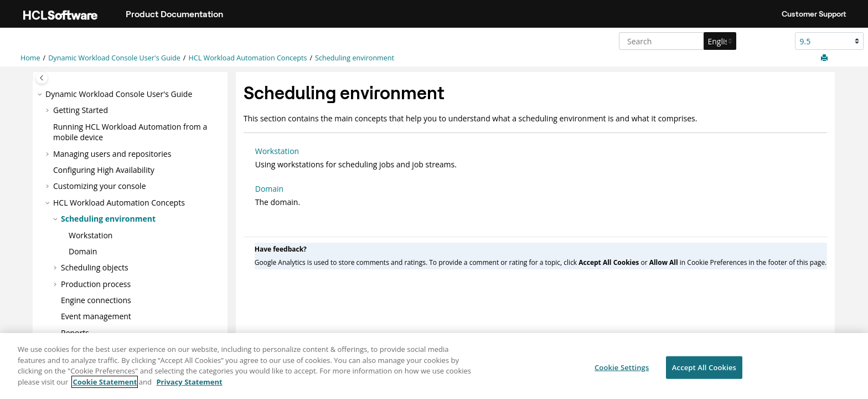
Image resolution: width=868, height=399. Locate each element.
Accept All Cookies (704, 372)
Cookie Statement (105, 386)
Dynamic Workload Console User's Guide (114, 58)
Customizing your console (100, 186)
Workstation (91, 235)
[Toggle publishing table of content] (42, 78)
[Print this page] (825, 58)
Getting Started (81, 110)
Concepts (247, 58)
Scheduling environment (355, 58)
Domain (83, 251)
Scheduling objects (95, 267)
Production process (96, 284)
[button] (41, 94)
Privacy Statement (189, 386)
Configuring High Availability (104, 170)
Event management (96, 316)
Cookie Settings (622, 372)
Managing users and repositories (112, 154)
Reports (75, 333)
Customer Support (814, 14)
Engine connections (96, 300)
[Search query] (676, 41)
